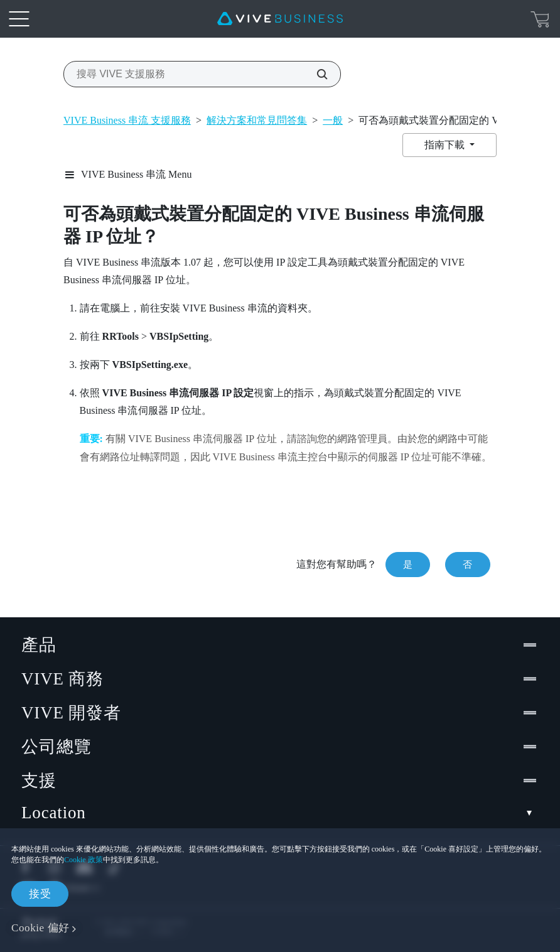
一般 (333, 120)
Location (280, 813)
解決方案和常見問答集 (257, 120)
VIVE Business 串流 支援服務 (127, 120)
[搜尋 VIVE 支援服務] (315, 74)
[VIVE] (280, 19)
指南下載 (446, 145)
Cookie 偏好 (40, 928)
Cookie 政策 (83, 860)
